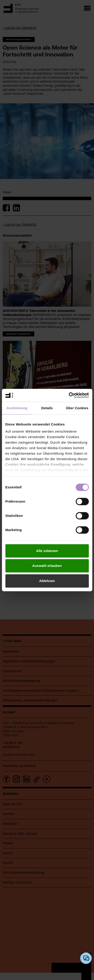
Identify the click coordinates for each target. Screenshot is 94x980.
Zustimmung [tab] (17, 408)
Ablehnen (47, 581)
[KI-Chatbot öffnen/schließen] (86, 958)
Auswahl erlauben (47, 566)
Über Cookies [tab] (77, 408)
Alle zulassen (47, 551)
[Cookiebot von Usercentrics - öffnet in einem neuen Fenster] (69, 395)
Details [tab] (47, 408)
